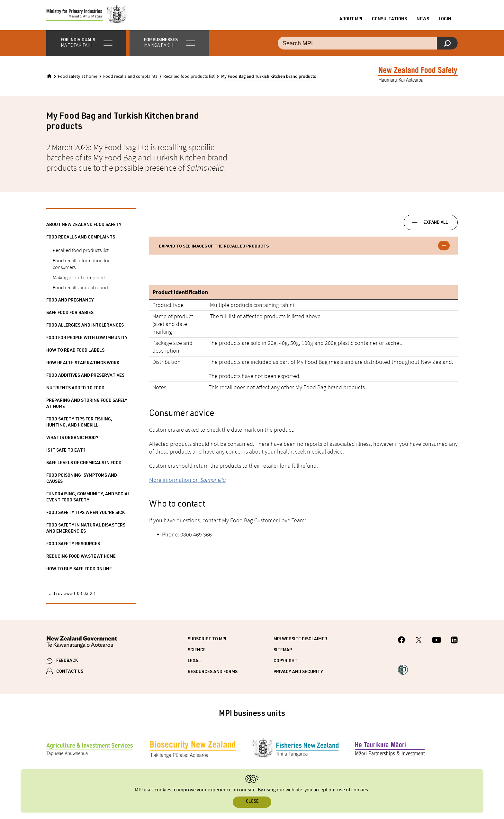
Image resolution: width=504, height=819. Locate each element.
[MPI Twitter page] (419, 643)
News (423, 20)
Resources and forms (213, 674)
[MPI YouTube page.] (437, 643)
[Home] (49, 78)
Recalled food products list (189, 78)
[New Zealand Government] (82, 645)
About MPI (351, 20)
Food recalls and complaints (130, 78)
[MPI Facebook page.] (402, 643)
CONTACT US (70, 674)
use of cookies (353, 790)
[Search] (447, 45)
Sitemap (283, 652)
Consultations (389, 20)
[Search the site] (368, 45)
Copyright (285, 663)
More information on (187, 482)
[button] (86, 45)
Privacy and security (298, 674)
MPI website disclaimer (300, 641)
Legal (194, 663)
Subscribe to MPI (207, 641)
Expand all (436, 225)
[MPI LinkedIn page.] (454, 643)
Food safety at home (78, 78)
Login (445, 20)
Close (252, 802)
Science (197, 652)
